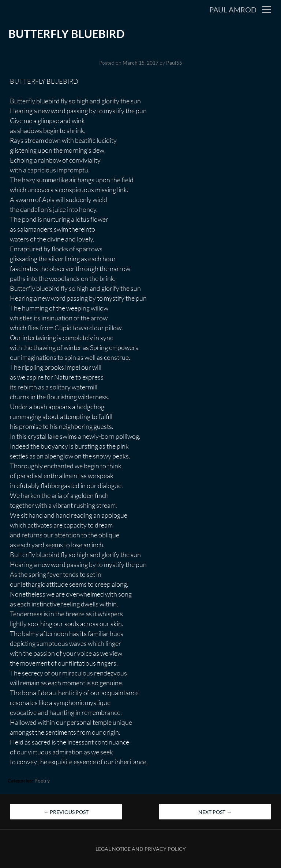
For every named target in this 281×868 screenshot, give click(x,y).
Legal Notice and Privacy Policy (141, 849)
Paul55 (174, 63)
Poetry (42, 781)
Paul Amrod (233, 9)
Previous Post (66, 812)
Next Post (215, 812)
